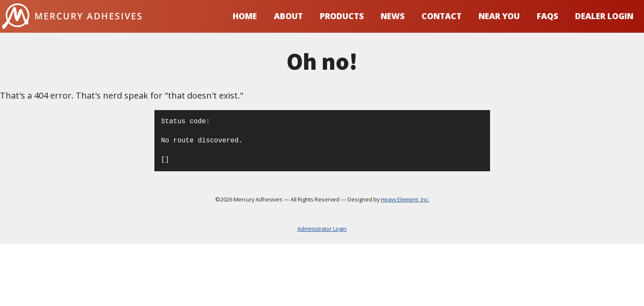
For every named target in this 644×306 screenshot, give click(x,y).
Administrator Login (322, 229)
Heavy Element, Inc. (405, 199)
